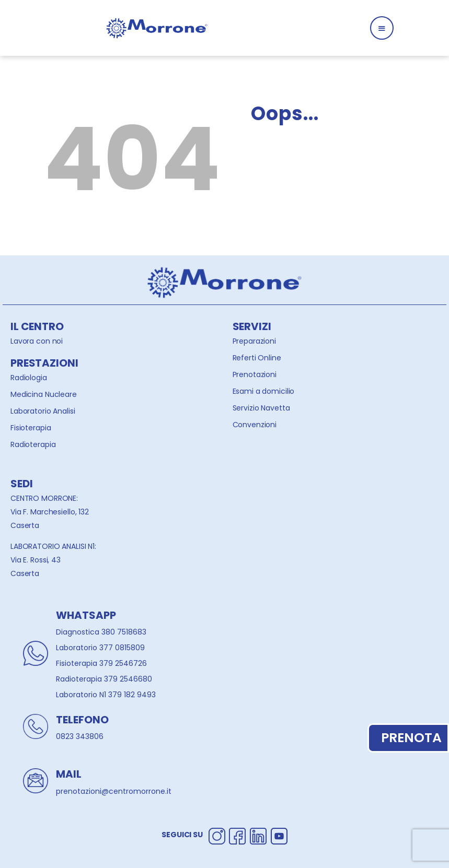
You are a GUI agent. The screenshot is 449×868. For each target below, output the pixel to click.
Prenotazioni (255, 374)
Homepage (293, 189)
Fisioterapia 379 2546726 (101, 663)
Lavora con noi (37, 341)
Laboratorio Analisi (43, 411)
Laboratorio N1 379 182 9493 (106, 695)
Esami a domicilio (264, 391)
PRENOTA (408, 738)
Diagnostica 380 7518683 (101, 632)
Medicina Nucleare (44, 394)
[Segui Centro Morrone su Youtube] (279, 835)
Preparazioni (254, 341)
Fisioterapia (31, 428)
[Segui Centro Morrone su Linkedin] (258, 835)
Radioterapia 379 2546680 (104, 679)
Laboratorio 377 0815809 (100, 648)
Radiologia (29, 378)
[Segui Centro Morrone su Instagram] (217, 835)
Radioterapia (33, 444)
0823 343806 (80, 736)
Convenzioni (255, 425)
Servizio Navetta (261, 408)
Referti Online (257, 358)
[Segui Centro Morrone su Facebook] (237, 835)
